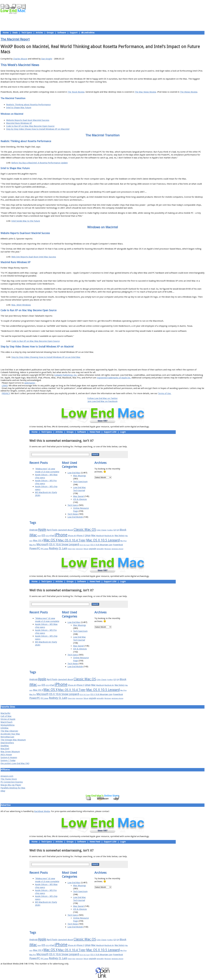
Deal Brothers (7, 743)
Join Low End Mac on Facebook (103, 401)
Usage (105, 363)
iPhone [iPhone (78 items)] (61, 535)
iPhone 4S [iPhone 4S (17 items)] (72, 536)
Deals (15, 33)
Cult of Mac (6, 716)
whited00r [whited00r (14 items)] (100, 549)
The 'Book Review (76, 92)
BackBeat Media (42, 811)
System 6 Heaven (9, 757)
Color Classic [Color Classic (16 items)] (102, 530)
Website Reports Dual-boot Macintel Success (28, 120)
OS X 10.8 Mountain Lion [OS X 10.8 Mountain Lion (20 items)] (101, 545)
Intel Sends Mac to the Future (26, 221)
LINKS (5, 386)
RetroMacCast (7, 737)
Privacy (112, 363)
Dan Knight (47, 59)
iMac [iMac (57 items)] (33, 535)
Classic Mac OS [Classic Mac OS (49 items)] (85, 529)
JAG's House (6, 755)
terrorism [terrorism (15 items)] (79, 549)
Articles (39, 33)
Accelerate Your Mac (10, 734)
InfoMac (5, 728)
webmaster (30, 383)
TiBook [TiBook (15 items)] (86, 549)
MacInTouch (6, 722)
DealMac (5, 746)
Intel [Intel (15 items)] (39, 536)
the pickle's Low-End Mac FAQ (15, 763)
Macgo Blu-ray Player (11, 785)
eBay (3, 791)
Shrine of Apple (8, 719)
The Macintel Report (15, 39)
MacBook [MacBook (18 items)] (100, 536)
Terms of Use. (165, 393)
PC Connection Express (12, 782)
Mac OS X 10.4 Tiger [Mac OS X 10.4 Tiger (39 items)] (72, 540)
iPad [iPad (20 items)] (52, 536)
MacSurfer (5, 713)
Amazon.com (7, 776)
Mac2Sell (5, 749)
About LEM (86, 363)
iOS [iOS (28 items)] (43, 535)
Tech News (73, 514)
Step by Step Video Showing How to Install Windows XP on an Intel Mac (46, 357)
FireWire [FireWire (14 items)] (110, 530)
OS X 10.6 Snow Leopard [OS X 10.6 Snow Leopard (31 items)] (64, 544)
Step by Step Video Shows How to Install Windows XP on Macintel (38, 129)
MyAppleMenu (8, 725)
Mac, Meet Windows (21, 305)
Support (74, 33)
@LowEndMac (88, 33)
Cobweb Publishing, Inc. (66, 375)
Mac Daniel (79, 496)
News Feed (95, 432)
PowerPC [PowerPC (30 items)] (35, 548)
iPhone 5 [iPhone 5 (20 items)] (80, 536)
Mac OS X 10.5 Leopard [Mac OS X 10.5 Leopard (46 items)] (103, 540)
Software (62, 33)
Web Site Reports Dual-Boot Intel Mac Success (34, 257)
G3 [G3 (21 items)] (115, 530)
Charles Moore (20, 59)
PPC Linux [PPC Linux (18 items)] (45, 549)
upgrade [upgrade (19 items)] (93, 549)
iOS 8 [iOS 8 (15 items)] (48, 536)
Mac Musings (80, 476)
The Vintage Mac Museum (13, 740)
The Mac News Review (145, 92)
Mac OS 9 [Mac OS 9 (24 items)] (38, 541)
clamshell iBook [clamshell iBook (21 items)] (65, 530)
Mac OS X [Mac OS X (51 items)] (51, 540)
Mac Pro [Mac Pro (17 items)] (33, 545)
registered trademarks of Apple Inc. (114, 378)
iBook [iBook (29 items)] (123, 530)
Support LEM (110, 432)
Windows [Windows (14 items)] (108, 549)
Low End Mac (74, 473)
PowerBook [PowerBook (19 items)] (118, 545)
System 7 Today (8, 760)
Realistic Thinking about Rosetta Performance (28, 105)
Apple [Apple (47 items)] (42, 529)
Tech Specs (27, 33)
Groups (50, 33)
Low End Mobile (75, 517)
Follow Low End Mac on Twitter (102, 398)
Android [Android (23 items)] (33, 530)
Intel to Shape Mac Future (19, 108)
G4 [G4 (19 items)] (118, 530)
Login (123, 432)
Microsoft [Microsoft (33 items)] (42, 544)
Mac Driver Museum (10, 752)
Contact (121, 363)
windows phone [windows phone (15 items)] (117, 549)
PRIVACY (6, 393)
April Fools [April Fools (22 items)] (52, 530)
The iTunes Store (9, 779)
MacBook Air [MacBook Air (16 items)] (109, 536)
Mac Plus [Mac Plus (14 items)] (123, 541)
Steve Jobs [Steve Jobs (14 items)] (72, 549)
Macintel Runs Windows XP (19, 123)
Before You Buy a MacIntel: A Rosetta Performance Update (40, 163)
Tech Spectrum (80, 482)
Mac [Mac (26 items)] (93, 535)
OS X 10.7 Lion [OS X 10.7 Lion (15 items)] (85, 545)
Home (6, 33)
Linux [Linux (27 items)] (88, 535)
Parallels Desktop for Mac (13, 788)
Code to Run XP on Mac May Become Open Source (30, 126)
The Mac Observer (9, 731)
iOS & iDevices (80, 499)
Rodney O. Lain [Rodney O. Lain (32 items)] (58, 548)
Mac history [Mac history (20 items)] (120, 536)
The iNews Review (189, 92)
